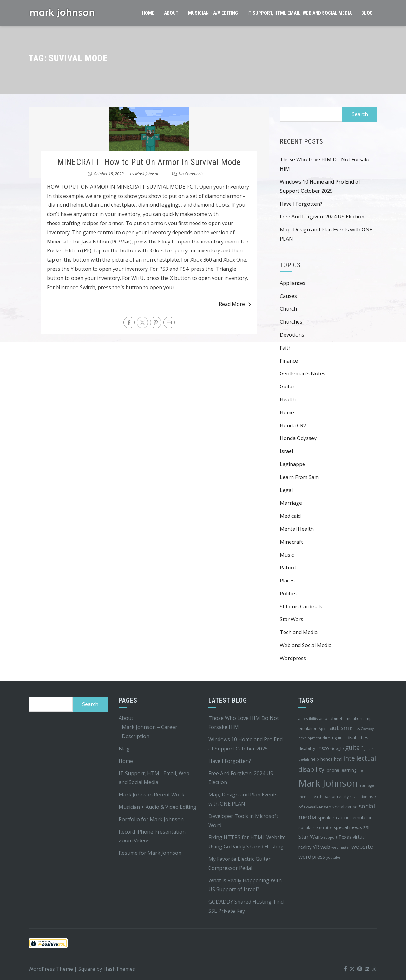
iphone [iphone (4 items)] (333, 770)
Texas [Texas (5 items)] (345, 837)
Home (148, 13)
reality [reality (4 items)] (343, 796)
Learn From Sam (299, 477)
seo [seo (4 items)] (327, 807)
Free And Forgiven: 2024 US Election (322, 217)
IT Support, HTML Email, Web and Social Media (300, 13)
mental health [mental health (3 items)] (310, 797)
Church (288, 309)
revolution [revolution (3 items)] (359, 797)
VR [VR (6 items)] (316, 847)
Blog (367, 13)
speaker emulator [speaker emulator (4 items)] (315, 827)
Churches (291, 322)
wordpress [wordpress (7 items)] (312, 857)
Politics (288, 594)
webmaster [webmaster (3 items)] (341, 847)
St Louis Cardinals (301, 607)
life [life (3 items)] (360, 770)
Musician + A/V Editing (213, 13)
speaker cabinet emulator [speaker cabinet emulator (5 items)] (345, 818)
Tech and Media (299, 632)
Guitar (287, 386)
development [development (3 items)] (310, 738)
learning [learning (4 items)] (348, 770)
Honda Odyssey (298, 438)
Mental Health (297, 529)
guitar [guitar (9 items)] (354, 748)
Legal (286, 490)
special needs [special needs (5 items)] (348, 827)
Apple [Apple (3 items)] (324, 729)
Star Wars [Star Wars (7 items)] (311, 837)
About (171, 13)
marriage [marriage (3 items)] (366, 785)
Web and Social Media (306, 645)
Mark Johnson (147, 174)
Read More (235, 304)
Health (288, 399)
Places (287, 581)
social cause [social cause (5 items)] (345, 807)
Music (287, 555)
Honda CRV (293, 425)
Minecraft (291, 542)
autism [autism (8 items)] (339, 728)
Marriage (291, 503)
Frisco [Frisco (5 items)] (323, 748)
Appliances (293, 283)
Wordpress (293, 658)
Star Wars (291, 619)
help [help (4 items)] (315, 759)
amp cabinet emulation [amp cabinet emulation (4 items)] (341, 718)
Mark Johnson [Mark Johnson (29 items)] (328, 783)
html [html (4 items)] (338, 759)
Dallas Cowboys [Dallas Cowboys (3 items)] (363, 729)
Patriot (288, 568)
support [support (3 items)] (331, 837)
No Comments (191, 174)
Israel (286, 451)
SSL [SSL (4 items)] (367, 827)
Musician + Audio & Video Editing (157, 807)
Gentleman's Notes (303, 373)
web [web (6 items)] (325, 847)
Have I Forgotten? (301, 204)
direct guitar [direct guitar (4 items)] (334, 738)
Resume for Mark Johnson (150, 853)
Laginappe (292, 464)
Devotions (292, 335)
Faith (286, 348)
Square (87, 969)
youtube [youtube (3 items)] (333, 857)
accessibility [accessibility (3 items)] (308, 719)
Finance (289, 361)
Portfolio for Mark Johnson (151, 819)
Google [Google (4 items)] (337, 748)
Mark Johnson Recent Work (151, 795)
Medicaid (290, 516)
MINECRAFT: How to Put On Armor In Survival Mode (149, 162)
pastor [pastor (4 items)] (330, 796)
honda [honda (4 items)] (327, 759)
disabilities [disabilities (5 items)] (357, 738)
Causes (288, 296)
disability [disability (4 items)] (307, 748)
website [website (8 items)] (362, 847)
